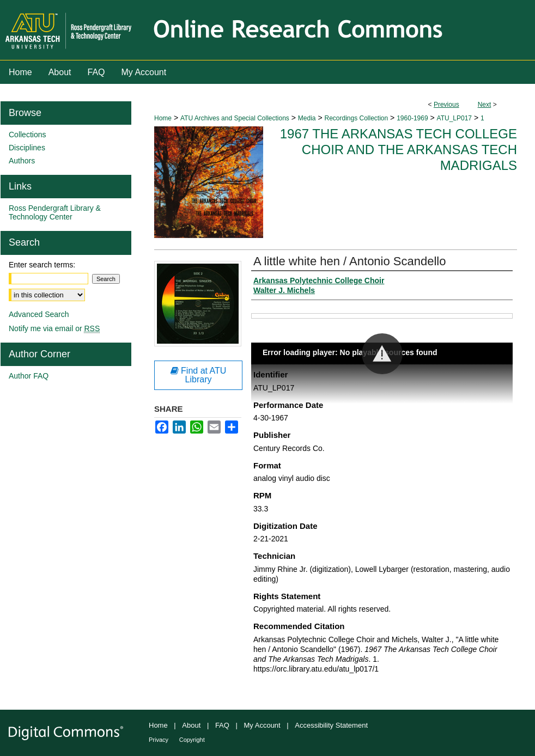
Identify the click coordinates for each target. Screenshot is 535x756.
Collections (27, 135)
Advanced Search (39, 314)
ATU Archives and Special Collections (235, 118)
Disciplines (27, 148)
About (191, 725)
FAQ (222, 725)
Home (163, 118)
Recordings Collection (356, 118)
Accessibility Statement (331, 725)
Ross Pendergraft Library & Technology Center (55, 212)
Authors (22, 161)
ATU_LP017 (454, 118)
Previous (446, 105)
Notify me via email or (54, 328)
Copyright (192, 740)
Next (485, 105)
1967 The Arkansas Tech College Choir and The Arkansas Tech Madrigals (399, 150)
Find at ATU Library (199, 375)
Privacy (159, 740)
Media (307, 118)
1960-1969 (412, 118)
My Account (262, 725)
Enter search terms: (42, 265)
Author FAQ (29, 376)
